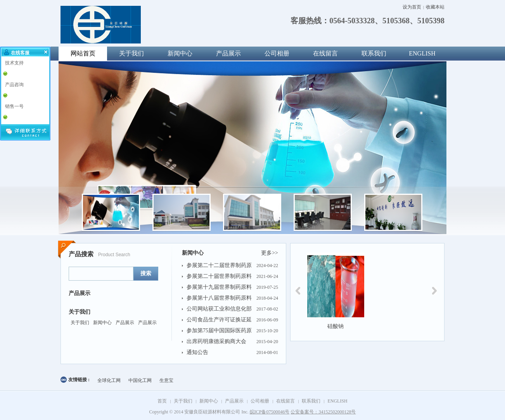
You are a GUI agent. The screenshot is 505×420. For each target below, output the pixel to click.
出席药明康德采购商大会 (216, 341)
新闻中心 (180, 53)
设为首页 (412, 7)
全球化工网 (109, 380)
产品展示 (228, 53)
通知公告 (197, 352)
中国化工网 (140, 380)
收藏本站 (435, 7)
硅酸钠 (336, 326)
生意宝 (166, 380)
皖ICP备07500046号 (270, 412)
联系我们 (374, 53)
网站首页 (83, 53)
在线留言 (325, 53)
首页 (162, 401)
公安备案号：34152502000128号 (323, 412)
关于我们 (131, 53)
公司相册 (277, 53)
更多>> (270, 253)
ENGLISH (422, 53)
